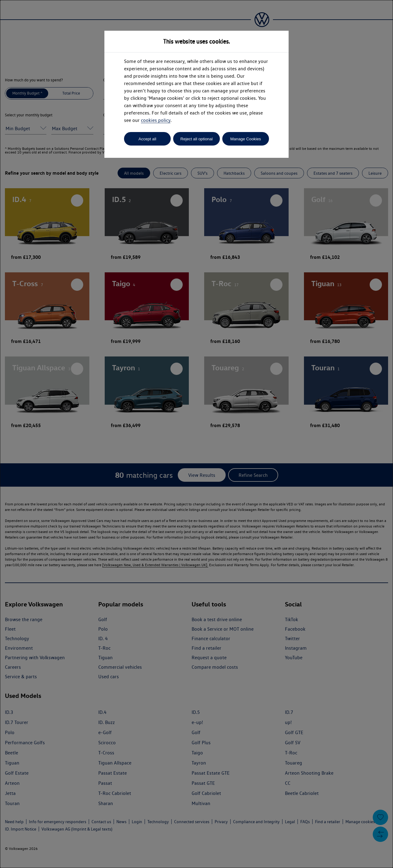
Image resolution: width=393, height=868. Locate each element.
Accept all (147, 139)
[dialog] (196, 434)
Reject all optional (196, 139)
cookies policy (156, 120)
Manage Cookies (246, 139)
